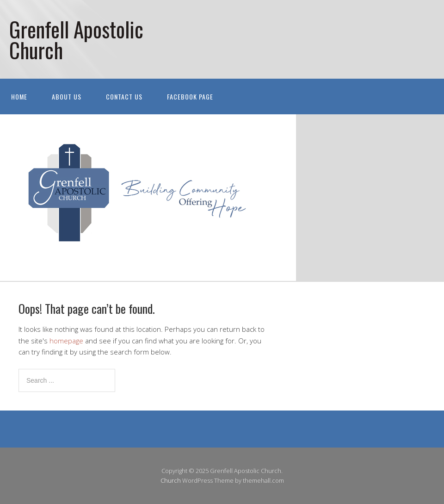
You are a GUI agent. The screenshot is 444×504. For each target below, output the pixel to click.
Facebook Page (190, 96)
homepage (66, 341)
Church (171, 480)
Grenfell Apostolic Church (76, 39)
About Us (67, 96)
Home (19, 96)
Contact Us (124, 96)
